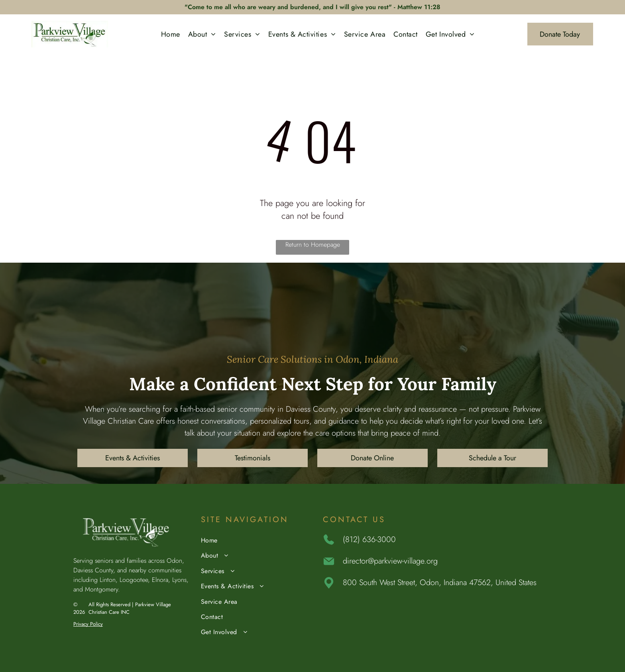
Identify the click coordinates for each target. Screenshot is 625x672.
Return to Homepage (313, 245)
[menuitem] (171, 34)
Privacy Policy (88, 624)
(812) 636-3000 (369, 539)
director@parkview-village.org (390, 561)
